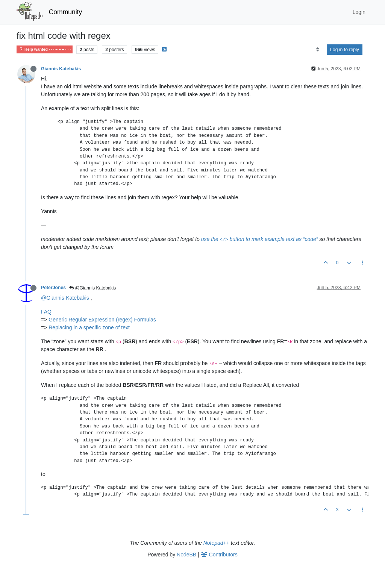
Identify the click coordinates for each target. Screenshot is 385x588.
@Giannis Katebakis (92, 288)
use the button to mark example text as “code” (260, 239)
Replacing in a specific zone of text (89, 327)
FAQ (46, 312)
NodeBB (186, 555)
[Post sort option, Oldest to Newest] (318, 50)
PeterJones (53, 288)
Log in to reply (345, 50)
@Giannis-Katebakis (65, 298)
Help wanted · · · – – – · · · (45, 49)
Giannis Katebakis (61, 69)
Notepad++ (216, 543)
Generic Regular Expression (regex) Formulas (102, 320)
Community (66, 12)
